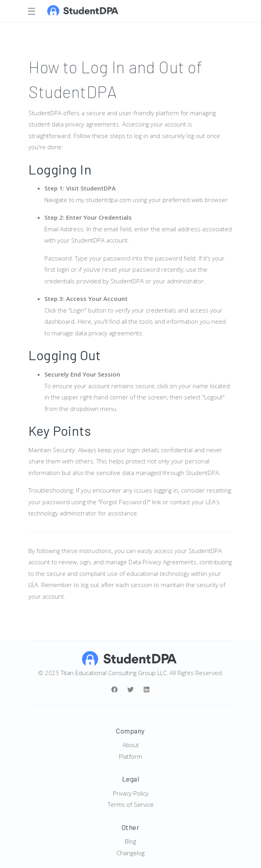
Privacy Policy (131, 793)
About (131, 745)
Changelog (130, 853)
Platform (130, 756)
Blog (130, 841)
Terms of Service (131, 804)
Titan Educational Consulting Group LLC (114, 673)
